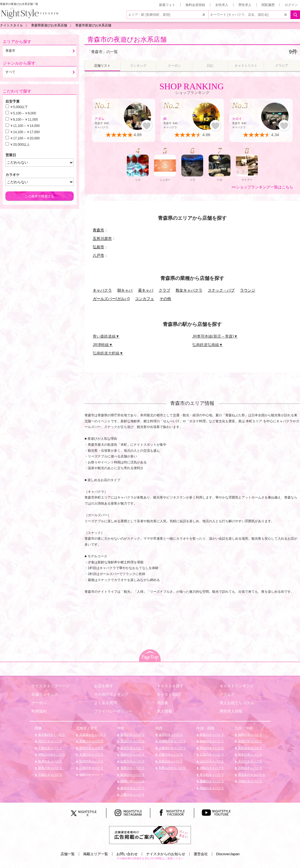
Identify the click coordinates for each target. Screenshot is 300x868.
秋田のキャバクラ (91, 761)
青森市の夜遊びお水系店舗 (127, 39)
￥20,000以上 (20, 145)
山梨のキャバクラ (132, 761)
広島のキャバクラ (211, 754)
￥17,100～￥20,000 (25, 138)
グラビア (227, 694)
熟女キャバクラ (189, 290)
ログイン (291, 5)
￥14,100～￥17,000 (25, 132)
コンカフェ (145, 299)
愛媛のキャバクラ (211, 781)
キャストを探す (170, 686)
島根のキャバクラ (211, 741)
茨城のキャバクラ (50, 775)
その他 (165, 299)
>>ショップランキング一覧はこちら (262, 187)
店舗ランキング (45, 694)
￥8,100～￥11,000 (24, 120)
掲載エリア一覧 (96, 854)
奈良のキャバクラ (170, 761)
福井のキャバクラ (132, 754)
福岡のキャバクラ (250, 735)
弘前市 (98, 247)
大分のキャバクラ (250, 761)
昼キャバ (146, 290)
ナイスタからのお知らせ (166, 854)
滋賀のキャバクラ (170, 735)
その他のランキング (111, 694)
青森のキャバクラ (91, 741)
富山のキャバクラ (132, 741)
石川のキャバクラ (132, 748)
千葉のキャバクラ (50, 748)
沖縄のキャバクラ (250, 781)
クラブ (164, 290)
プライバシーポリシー (113, 711)
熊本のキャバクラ (250, 754)
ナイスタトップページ (50, 686)
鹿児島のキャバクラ (251, 775)
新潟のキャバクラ (132, 735)
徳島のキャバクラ (211, 768)
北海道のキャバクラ (92, 735)
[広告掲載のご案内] (150, 835)
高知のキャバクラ (211, 788)
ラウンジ (248, 290)
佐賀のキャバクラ (250, 741)
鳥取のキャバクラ (211, 735)
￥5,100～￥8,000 (23, 113)
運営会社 (201, 854)
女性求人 (222, 5)
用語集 (163, 703)
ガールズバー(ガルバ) (111, 299)
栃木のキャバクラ (50, 761)
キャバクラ (102, 290)
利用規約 (39, 711)
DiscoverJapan (228, 854)
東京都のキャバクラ (51, 735)
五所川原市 (102, 239)
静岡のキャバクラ (132, 781)
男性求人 (245, 5)
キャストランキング (237, 686)
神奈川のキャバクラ (51, 754)
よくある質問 (106, 703)
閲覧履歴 (268, 5)
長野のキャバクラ (132, 768)
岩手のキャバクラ (91, 748)
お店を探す (104, 686)
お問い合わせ (127, 854)
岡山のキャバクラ (211, 748)
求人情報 (164, 711)
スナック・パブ (221, 290)
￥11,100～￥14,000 (25, 126)
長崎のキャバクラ (250, 748)
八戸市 (98, 255)
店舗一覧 (68, 854)
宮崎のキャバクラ (250, 768)
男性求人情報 (231, 711)
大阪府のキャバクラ (172, 748)
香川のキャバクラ (211, 775)
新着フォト (167, 5)
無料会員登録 (195, 5)
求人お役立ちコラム (237, 703)
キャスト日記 (168, 694)
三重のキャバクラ (132, 794)
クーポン (39, 703)
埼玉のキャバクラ (50, 741)
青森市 (98, 230)
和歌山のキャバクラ (172, 768)
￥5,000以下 (19, 107)
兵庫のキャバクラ (170, 754)
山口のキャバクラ (211, 761)
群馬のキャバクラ (50, 768)
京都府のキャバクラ (172, 741)
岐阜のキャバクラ (132, 775)
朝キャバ (125, 290)
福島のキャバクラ (91, 775)
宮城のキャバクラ (91, 754)
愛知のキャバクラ (132, 788)
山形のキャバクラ (91, 768)
